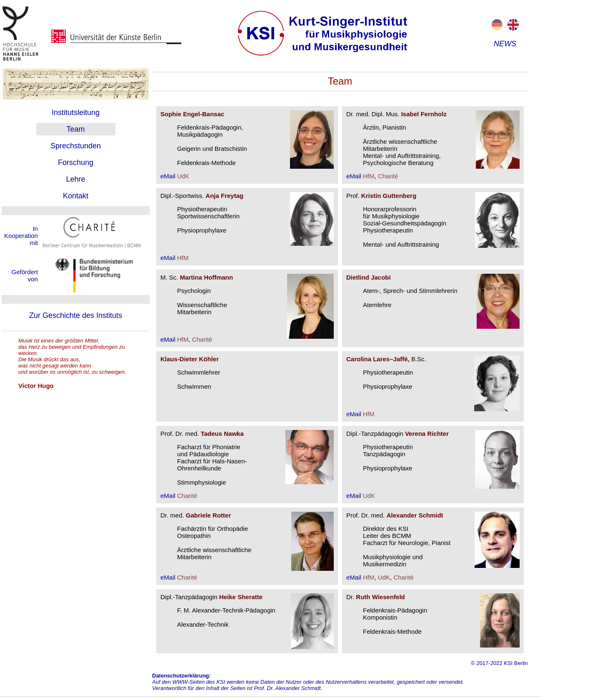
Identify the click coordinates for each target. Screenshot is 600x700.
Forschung (76, 162)
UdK (183, 176)
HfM (369, 176)
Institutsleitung (76, 112)
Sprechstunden (76, 146)
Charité (388, 176)
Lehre (75, 179)
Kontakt (76, 196)
